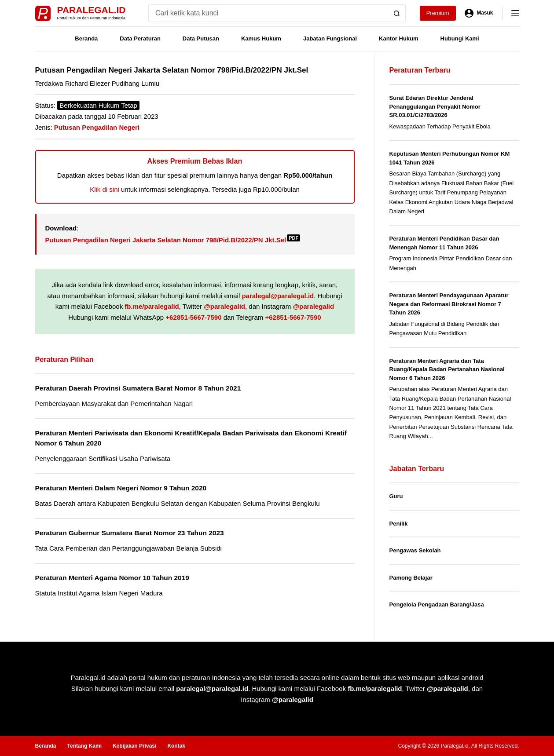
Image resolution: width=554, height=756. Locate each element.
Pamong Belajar (411, 578)
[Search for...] (268, 13)
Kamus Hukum (261, 38)
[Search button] (397, 13)
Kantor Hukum (399, 38)
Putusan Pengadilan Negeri (97, 127)
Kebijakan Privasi (134, 746)
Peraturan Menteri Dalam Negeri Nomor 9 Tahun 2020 (121, 488)
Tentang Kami (84, 746)
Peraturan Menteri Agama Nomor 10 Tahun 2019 (112, 578)
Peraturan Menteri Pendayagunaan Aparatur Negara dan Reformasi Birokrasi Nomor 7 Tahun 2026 (449, 304)
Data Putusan (201, 38)
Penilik (399, 524)
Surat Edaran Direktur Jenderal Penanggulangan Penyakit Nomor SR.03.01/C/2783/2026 (435, 106)
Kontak (176, 746)
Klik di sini (105, 189)
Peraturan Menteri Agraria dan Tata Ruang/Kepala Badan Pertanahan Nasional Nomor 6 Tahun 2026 (447, 369)
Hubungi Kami (460, 38)
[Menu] (515, 13)
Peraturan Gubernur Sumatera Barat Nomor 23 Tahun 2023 (130, 533)
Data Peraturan (140, 38)
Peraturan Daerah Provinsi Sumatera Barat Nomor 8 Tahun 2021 (138, 388)
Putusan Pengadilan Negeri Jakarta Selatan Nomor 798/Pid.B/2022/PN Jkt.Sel (173, 240)
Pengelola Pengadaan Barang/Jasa (437, 604)
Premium (438, 13)
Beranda (86, 38)
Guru (396, 496)
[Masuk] (479, 13)
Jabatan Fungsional (330, 38)
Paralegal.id (92, 10)
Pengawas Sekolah (415, 550)
